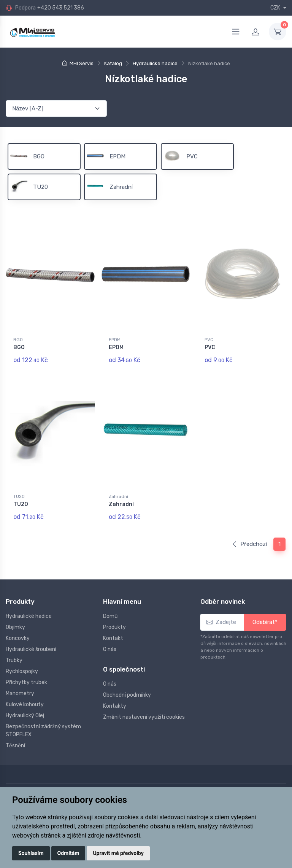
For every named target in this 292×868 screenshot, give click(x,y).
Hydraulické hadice (155, 63)
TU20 (19, 496)
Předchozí (249, 544)
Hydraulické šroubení (31, 649)
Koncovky (18, 638)
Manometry (20, 693)
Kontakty (115, 706)
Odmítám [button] (68, 853)
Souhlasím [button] (31, 853)
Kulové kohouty (25, 704)
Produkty (114, 627)
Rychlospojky (22, 671)
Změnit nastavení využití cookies (144, 717)
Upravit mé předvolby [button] (118, 853)
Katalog (113, 63)
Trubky (14, 660)
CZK (276, 8)
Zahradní (118, 496)
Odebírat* (265, 622)
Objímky (15, 627)
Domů (110, 616)
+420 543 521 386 (61, 8)
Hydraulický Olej (25, 716)
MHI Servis (82, 63)
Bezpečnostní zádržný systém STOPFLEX (43, 731)
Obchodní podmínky (127, 695)
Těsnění (15, 746)
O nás (110, 649)
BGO (18, 340)
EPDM (115, 340)
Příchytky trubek (26, 682)
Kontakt (113, 638)
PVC (209, 340)
